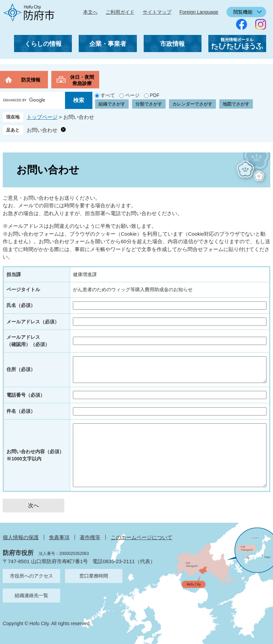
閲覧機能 (243, 12)
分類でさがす (149, 104)
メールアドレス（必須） (33, 322)
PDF (155, 95)
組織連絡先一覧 (31, 595)
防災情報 (31, 80)
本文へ (90, 12)
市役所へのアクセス (31, 576)
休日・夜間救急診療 (82, 80)
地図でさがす (236, 104)
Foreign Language (199, 12)
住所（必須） (21, 369)
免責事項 (59, 537)
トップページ (42, 117)
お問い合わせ (42, 130)
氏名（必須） (21, 305)
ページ (132, 95)
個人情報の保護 (21, 537)
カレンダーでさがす (192, 104)
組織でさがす (112, 104)
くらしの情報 (43, 44)
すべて (108, 95)
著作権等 (90, 537)
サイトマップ (157, 12)
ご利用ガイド (120, 12)
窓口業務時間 (94, 576)
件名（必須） (21, 411)
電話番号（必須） (26, 395)
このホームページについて (142, 537)
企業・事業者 (108, 44)
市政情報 (172, 44)
